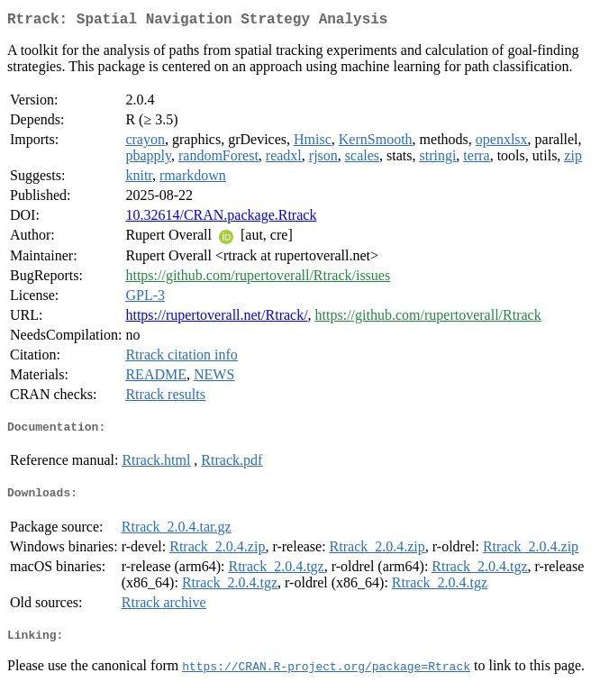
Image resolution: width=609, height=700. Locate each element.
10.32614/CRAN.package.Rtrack (221, 218)
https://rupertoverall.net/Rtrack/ (216, 318)
